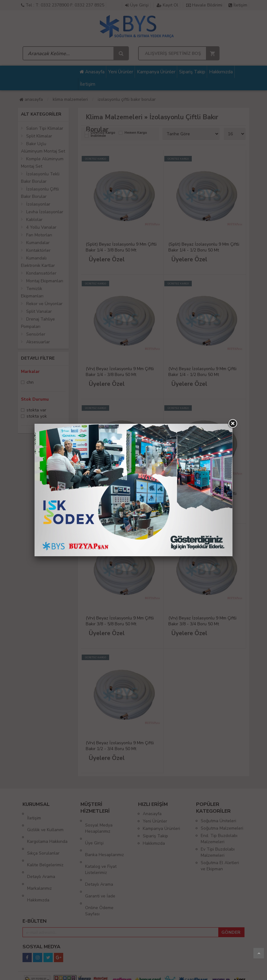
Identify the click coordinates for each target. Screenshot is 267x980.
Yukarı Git (259, 953)
